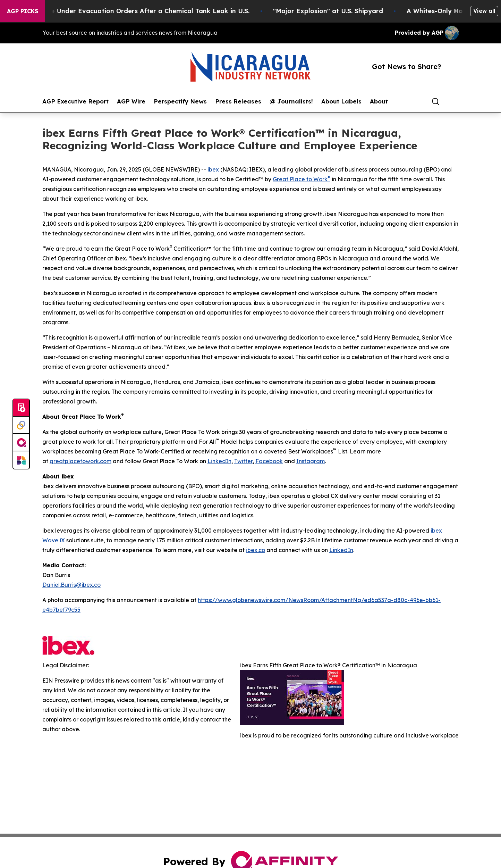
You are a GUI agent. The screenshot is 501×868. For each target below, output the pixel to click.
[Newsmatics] (21, 460)
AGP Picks (23, 11)
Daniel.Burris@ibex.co (71, 585)
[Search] (435, 101)
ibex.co (256, 550)
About (379, 101)
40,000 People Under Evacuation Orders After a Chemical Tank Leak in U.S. (135, 11)
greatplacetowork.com (80, 461)
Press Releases (238, 101)
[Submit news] (21, 408)
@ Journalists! (291, 101)
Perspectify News (180, 101)
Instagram (311, 461)
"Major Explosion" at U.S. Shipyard (335, 11)
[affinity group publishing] (21, 443)
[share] (454, 101)
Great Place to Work (300, 179)
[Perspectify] (21, 425)
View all (484, 11)
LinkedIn (219, 461)
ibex (213, 169)
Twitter (243, 461)
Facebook (269, 461)
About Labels (341, 101)
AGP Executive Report (75, 101)
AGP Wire (131, 101)
